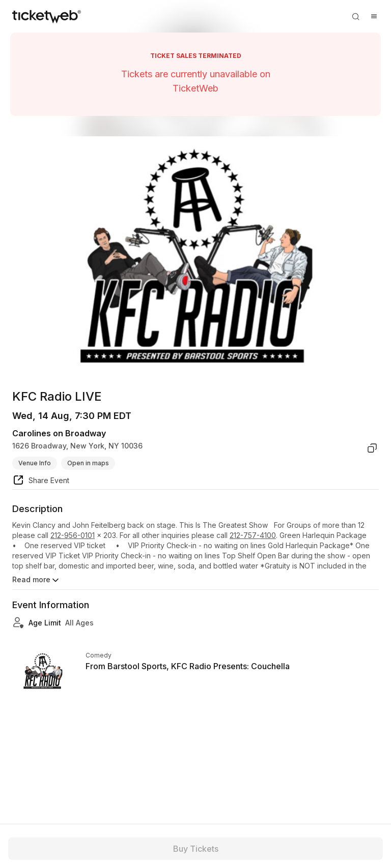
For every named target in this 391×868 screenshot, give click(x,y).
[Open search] (355, 16)
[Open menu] (374, 16)
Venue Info (35, 463)
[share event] (41, 482)
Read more (36, 580)
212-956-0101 (73, 535)
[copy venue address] (372, 448)
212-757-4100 (253, 535)
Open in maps (88, 463)
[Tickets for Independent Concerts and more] (47, 16)
